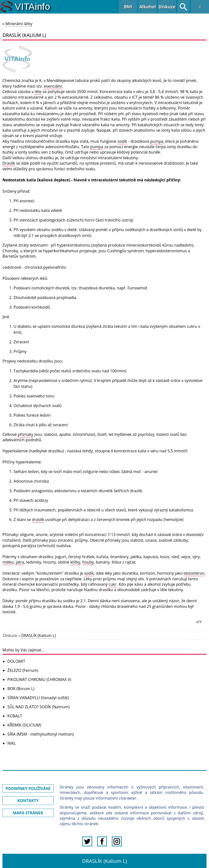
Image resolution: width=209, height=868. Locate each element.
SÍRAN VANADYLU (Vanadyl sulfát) (38, 698)
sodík (122, 141)
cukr (113, 584)
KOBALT (15, 716)
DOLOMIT (16, 661)
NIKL (12, 743)
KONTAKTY (28, 801)
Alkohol (148, 7)
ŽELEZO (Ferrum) (23, 670)
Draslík (9, 163)
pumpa (157, 141)
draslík (38, 520)
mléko (8, 562)
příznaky (25, 434)
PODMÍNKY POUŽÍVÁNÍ (28, 789)
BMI (128, 7)
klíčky (75, 562)
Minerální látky (19, 24)
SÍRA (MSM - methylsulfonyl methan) (41, 734)
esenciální (53, 86)
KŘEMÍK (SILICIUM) (24, 725)
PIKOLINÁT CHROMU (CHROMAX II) (39, 679)
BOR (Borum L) (21, 689)
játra (20, 562)
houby (88, 562)
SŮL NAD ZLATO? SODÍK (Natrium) (38, 707)
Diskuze (167, 7)
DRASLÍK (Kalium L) (38, 635)
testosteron (194, 573)
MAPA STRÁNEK (28, 813)
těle (38, 92)
